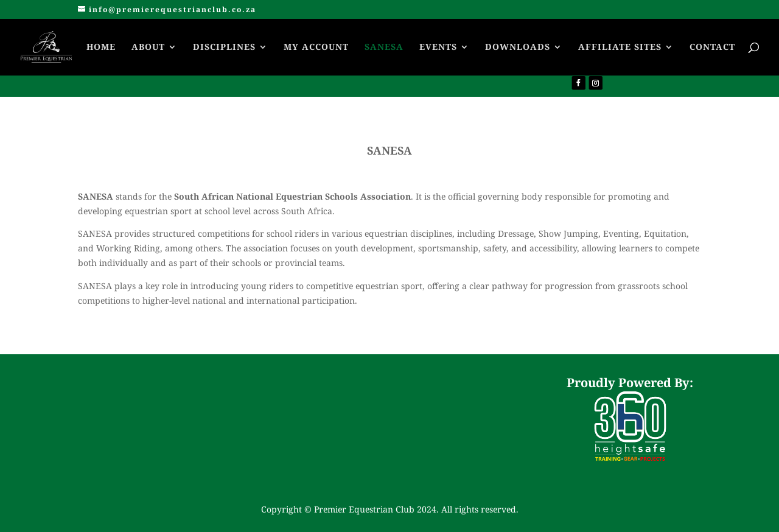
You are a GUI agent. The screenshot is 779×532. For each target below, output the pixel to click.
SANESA (384, 47)
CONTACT (712, 47)
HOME (101, 47)
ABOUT (148, 47)
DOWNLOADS (518, 47)
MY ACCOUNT (316, 47)
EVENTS (438, 47)
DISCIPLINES (224, 47)
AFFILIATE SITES (620, 47)
